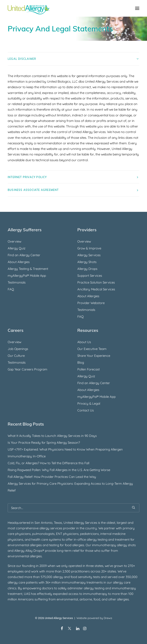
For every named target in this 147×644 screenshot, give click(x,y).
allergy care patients (23, 582)
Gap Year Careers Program (27, 369)
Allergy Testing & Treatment (28, 269)
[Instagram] (85, 629)
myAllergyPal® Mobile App (27, 276)
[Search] (73, 508)
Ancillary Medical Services (96, 289)
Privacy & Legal (89, 403)
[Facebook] (62, 629)
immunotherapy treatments (82, 582)
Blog (81, 362)
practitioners (80, 571)
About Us (84, 342)
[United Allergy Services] (28, 8)
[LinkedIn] (78, 629)
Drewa (108, 618)
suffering (41, 599)
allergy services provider (57, 528)
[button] (137, 8)
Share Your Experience (94, 356)
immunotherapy (124, 588)
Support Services (90, 276)
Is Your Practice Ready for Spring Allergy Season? (44, 443)
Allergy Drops (87, 269)
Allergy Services (89, 255)
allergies (36, 556)
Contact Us (86, 410)
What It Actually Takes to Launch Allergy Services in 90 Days (52, 436)
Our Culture (16, 356)
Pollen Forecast (89, 369)
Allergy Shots (87, 262)
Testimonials (17, 282)
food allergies (74, 545)
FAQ (11, 289)
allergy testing (97, 539)
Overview (14, 241)
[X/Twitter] (70, 629)
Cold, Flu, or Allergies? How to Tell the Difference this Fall (48, 463)
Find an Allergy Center (24, 255)
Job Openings (18, 349)
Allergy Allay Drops (28, 551)
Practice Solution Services (96, 282)
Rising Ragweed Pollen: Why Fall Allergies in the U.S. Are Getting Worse (59, 470)
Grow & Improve (89, 248)
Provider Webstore (91, 303)
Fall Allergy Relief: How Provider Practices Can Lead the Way (52, 477)
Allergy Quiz (17, 248)
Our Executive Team (92, 349)
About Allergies (19, 262)
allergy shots (126, 545)
